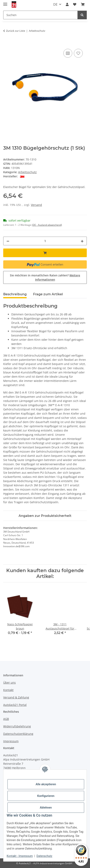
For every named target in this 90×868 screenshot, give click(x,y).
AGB (6, 719)
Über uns (9, 682)
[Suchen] (82, 15)
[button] (67, 4)
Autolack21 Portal (15, 705)
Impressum (11, 741)
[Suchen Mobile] (40, 15)
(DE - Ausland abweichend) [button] (47, 225)
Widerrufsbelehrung (17, 726)
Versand (36, 205)
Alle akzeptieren (46, 784)
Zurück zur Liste (16, 31)
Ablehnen (46, 808)
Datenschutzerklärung (18, 734)
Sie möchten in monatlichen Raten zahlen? (45, 277)
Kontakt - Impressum (20, 856)
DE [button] (55, 4)
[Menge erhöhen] (82, 241)
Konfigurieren (46, 796)
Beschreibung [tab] (15, 294)
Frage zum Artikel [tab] (48, 294)
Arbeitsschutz (27, 172)
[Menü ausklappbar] (5, 3)
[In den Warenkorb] (6, 43)
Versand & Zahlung (16, 697)
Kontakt (8, 690)
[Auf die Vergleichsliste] (68, 53)
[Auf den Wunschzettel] (78, 53)
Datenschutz (44, 856)
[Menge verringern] (8, 241)
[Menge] (45, 241)
